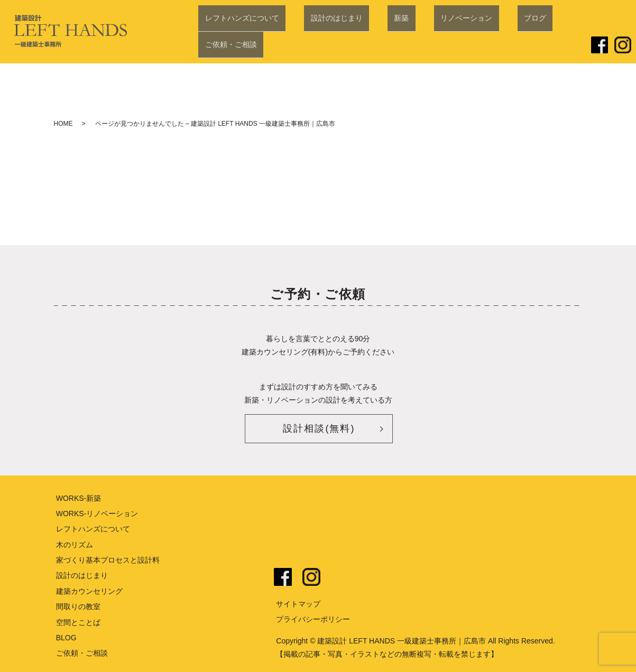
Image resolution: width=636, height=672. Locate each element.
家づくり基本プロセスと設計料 (108, 560)
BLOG (66, 638)
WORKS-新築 (79, 498)
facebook (283, 577)
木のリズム (75, 545)
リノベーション (439, 46)
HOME (63, 124)
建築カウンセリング (89, 591)
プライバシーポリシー (313, 619)
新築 (388, 46)
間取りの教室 (78, 606)
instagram (311, 577)
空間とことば (78, 622)
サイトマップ (298, 604)
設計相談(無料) (319, 428)
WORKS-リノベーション (97, 514)
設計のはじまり (336, 46)
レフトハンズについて (254, 46)
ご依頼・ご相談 (550, 46)
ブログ (495, 46)
